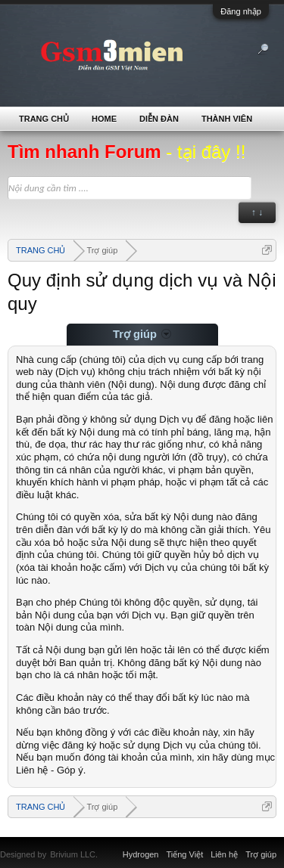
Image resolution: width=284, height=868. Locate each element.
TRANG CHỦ (44, 119)
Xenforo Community (105, 845)
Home (104, 119)
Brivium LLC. (74, 854)
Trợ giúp (261, 854)
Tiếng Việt (185, 854)
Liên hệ (224, 854)
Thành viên (227, 119)
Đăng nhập (241, 11)
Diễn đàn (159, 119)
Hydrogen (141, 854)
